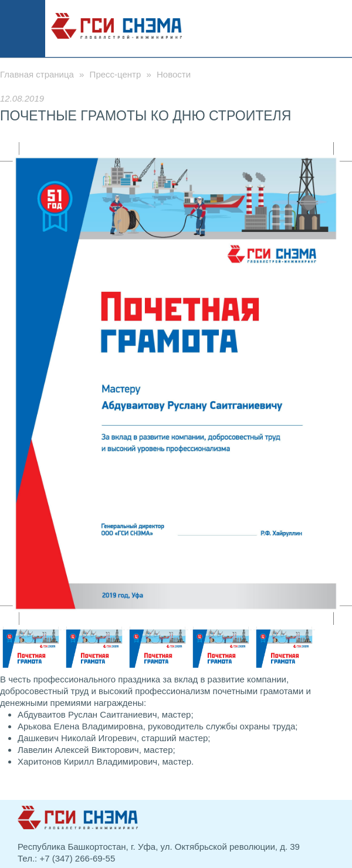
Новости (174, 74)
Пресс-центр (116, 74)
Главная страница (37, 74)
